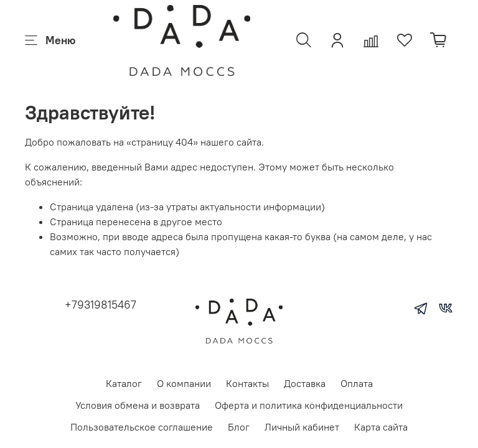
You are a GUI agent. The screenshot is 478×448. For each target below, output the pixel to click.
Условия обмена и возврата (138, 405)
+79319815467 (101, 305)
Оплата (357, 383)
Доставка (305, 383)
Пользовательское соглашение (142, 427)
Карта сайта (381, 427)
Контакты (247, 383)
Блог (239, 427)
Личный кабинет (302, 427)
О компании (184, 383)
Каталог (124, 383)
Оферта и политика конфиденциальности (309, 405)
